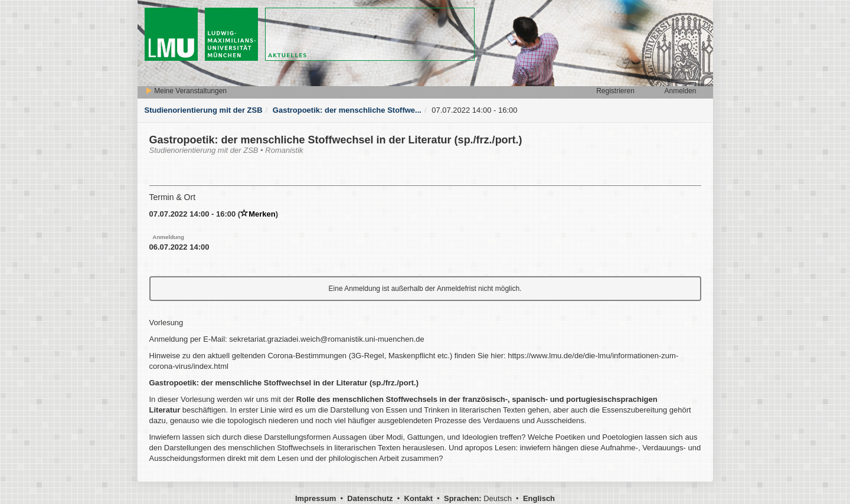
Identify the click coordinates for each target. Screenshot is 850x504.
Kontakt (419, 498)
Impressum (316, 498)
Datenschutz (370, 498)
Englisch (539, 498)
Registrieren (615, 91)
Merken (258, 214)
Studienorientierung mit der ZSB (204, 110)
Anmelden (680, 91)
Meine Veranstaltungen (186, 91)
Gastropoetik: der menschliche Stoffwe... (347, 110)
